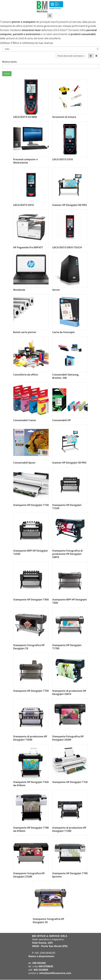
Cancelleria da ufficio (26, 375)
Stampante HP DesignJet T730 (31, 691)
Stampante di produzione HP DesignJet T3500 (30, 738)
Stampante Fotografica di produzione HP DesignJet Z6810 (67, 554)
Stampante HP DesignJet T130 (31, 505)
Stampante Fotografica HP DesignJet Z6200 (68, 738)
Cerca (7, 74)
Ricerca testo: (10, 62)
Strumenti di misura (64, 117)
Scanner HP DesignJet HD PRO (70, 205)
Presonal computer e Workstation (25, 161)
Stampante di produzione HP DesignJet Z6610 (69, 692)
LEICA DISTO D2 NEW (25, 117)
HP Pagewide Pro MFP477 (28, 247)
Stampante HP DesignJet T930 (31, 600)
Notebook (19, 290)
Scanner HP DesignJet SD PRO (69, 463)
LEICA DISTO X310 (62, 159)
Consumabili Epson (24, 463)
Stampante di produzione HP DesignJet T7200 (69, 829)
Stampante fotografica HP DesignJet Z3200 (29, 875)
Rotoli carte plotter (25, 332)
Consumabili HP (62, 420)
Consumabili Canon (25, 420)
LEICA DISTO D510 (23, 205)
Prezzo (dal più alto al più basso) (71, 56)
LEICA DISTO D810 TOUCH (67, 247)
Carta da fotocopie (63, 332)
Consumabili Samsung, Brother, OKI (66, 376)
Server (56, 290)
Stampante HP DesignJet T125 (70, 782)
